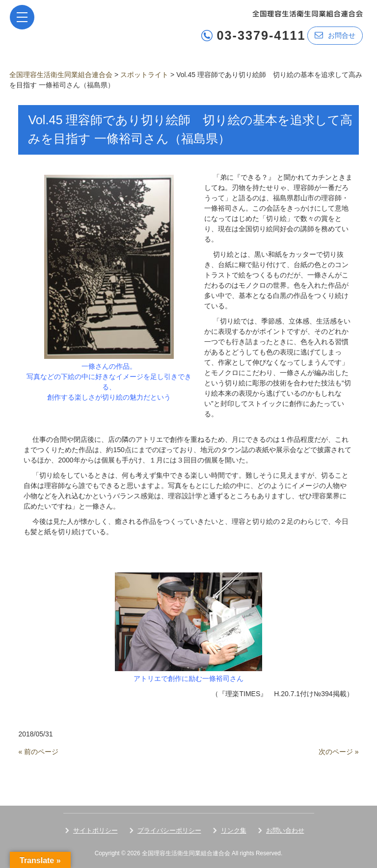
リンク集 (234, 830)
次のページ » (339, 752)
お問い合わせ (285, 830)
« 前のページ (38, 752)
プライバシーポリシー (169, 830)
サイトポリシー (95, 830)
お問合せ (335, 35)
